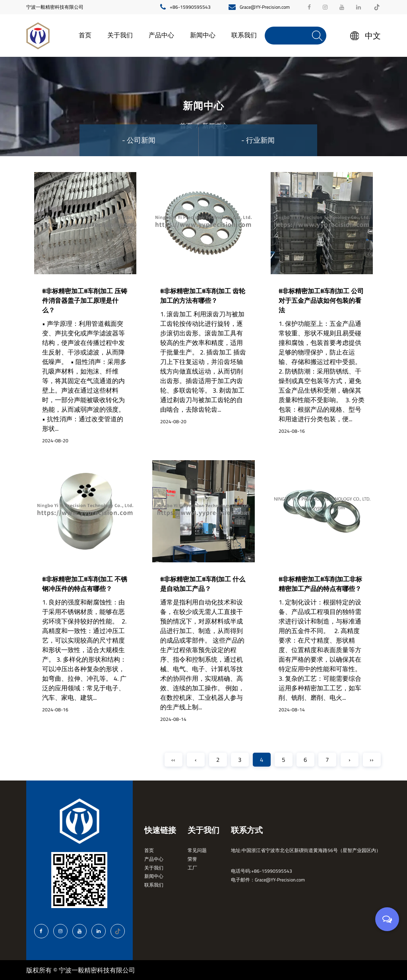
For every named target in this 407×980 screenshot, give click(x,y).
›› (372, 760)
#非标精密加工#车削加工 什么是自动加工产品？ (203, 584)
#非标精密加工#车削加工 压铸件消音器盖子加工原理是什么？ (85, 300)
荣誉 (192, 859)
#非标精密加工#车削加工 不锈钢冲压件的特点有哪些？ (85, 584)
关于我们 (120, 35)
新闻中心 (203, 35)
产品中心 (161, 35)
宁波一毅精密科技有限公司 (55, 7)
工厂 (192, 868)
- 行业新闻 (258, 140)
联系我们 (244, 35)
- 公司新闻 (139, 140)
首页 (85, 35)
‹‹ (173, 760)
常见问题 (197, 850)
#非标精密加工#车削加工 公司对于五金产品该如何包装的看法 (321, 300)
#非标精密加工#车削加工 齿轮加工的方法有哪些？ (203, 296)
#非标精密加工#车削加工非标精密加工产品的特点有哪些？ (320, 584)
